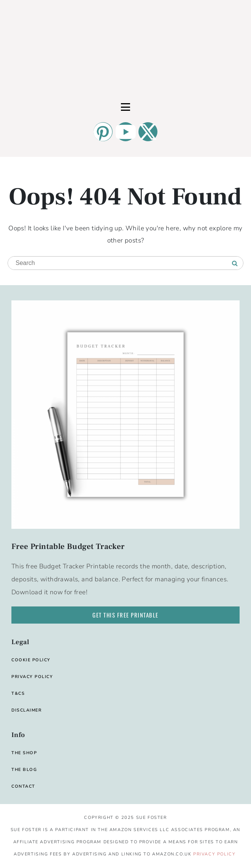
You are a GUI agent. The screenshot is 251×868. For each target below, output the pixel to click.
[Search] (235, 263)
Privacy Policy (214, 854)
